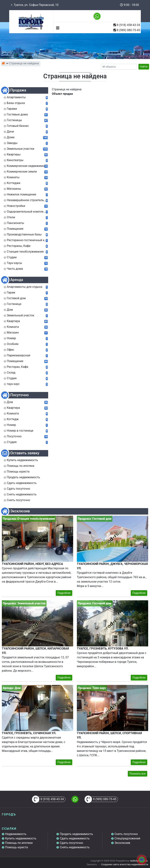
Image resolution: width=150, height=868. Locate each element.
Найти (144, 67)
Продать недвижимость (76, 834)
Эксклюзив (122, 843)
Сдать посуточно (71, 843)
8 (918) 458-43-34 (128, 25)
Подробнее (64, 593)
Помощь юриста (16, 847)
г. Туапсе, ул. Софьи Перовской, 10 (35, 5)
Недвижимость (16, 834)
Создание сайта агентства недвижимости (125, 864)
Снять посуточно (126, 834)
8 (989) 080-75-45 (128, 30)
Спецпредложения (127, 838)
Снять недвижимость (75, 847)
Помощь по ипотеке (19, 843)
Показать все (137, 774)
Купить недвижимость (21, 838)
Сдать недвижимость (75, 838)
